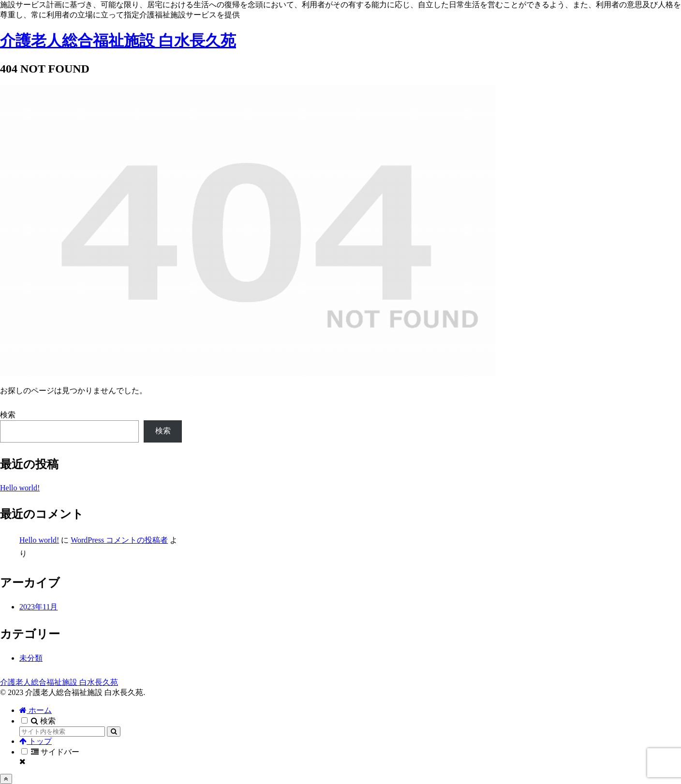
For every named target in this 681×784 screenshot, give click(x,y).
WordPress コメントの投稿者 (119, 540)
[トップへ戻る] (6, 779)
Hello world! (20, 488)
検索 (8, 415)
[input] (62, 732)
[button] (114, 732)
